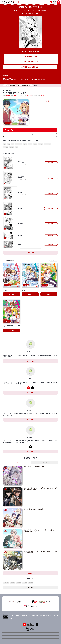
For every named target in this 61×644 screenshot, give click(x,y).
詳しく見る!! (30, 361)
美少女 (25, 144)
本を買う (12, 294)
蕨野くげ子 (9, 80)
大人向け (41, 144)
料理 (17, 147)
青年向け (19, 583)
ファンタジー (19, 144)
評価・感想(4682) (12, 130)
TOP (16, 634)
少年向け (13, 583)
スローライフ (48, 144)
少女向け (31, 583)
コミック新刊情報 (8, 261)
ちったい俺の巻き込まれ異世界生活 (33, 509)
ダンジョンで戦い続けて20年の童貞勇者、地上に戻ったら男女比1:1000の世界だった (41, 489)
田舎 (5, 144)
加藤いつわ (29, 80)
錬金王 (16, 80)
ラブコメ (6, 147)
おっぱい (12, 147)
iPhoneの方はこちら (31, 56)
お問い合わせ (45, 637)
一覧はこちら (31, 253)
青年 (13, 144)
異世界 (35, 144)
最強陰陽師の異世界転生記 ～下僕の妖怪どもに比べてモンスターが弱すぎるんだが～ (41, 552)
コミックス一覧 (45, 101)
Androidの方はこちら (31, 61)
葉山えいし (43, 80)
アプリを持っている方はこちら (30, 67)
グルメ (30, 144)
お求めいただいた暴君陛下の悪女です (34, 467)
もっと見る (31, 573)
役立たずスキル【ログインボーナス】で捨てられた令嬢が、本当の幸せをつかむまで (40, 531)
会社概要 (45, 634)
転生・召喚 (6, 583)
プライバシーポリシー (16, 637)
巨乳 (9, 144)
